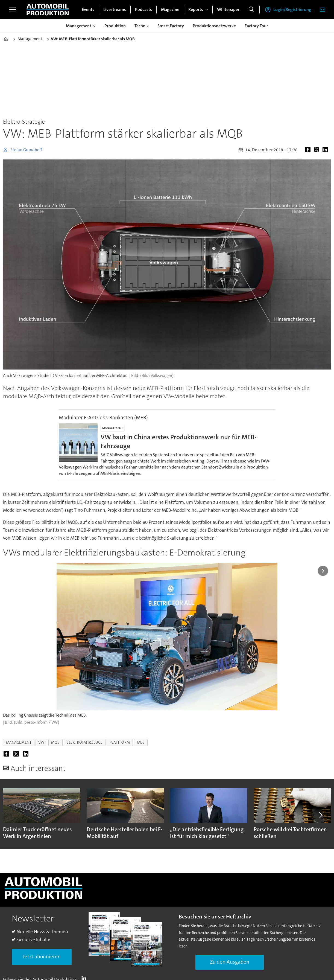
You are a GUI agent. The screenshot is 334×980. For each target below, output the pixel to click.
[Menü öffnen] (13, 10)
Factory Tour (256, 26)
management (19, 742)
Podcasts (143, 9)
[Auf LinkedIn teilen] (326, 150)
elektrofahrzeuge (85, 742)
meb (141, 742)
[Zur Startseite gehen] (48, 10)
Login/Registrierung (292, 9)
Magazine (170, 9)
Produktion (115, 26)
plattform (120, 742)
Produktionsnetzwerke (214, 26)
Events (88, 9)
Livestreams (115, 9)
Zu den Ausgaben (230, 962)
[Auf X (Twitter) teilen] (318, 150)
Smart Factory (171, 26)
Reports (196, 9)
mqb (55, 742)
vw (41, 742)
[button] (320, 815)
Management (79, 26)
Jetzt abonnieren (42, 957)
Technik (142, 26)
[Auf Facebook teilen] (309, 150)
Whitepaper (228, 9)
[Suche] (251, 10)
